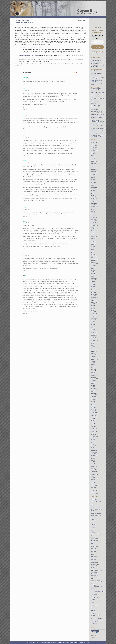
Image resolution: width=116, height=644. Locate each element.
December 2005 (94, 470)
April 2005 (93, 483)
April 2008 (93, 425)
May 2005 (93, 481)
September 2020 (94, 190)
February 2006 (94, 467)
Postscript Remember (62, 64)
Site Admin (93, 637)
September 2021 (94, 173)
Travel (92, 617)
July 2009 (93, 401)
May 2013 (93, 328)
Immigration (93, 559)
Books (92, 512)
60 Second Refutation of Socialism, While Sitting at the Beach (97, 90)
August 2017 (93, 246)
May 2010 (93, 385)
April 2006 (93, 463)
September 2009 (94, 398)
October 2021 (94, 171)
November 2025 (94, 147)
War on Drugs (94, 625)
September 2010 (94, 379)
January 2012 (94, 353)
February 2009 (94, 409)
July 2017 (93, 248)
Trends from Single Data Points (97, 620)
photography (93, 585)
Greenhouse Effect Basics (96, 73)
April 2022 (93, 166)
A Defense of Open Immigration (97, 92)
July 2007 (93, 439)
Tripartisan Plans (94, 622)
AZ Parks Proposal (48, 17)
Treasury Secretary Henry (74, 64)
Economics (93, 527)
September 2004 (94, 494)
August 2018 (93, 227)
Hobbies (92, 555)
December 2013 (94, 317)
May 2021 (93, 179)
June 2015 (93, 288)
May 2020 (93, 194)
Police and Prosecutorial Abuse (97, 587)
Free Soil (29, 64)
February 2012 (94, 352)
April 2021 (93, 181)
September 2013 (94, 321)
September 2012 (94, 340)
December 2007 (94, 431)
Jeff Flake (44, 64)
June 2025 (93, 155)
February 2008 (94, 428)
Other (92, 583)
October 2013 (94, 320)
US (81, 64)
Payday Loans (37, 311)
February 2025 (94, 162)
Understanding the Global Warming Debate (96, 81)
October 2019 (94, 205)
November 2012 (94, 337)
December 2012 (94, 336)
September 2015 (94, 283)
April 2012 (93, 348)
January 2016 (94, 277)
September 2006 (94, 455)
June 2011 (93, 364)
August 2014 (93, 304)
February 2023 (94, 165)
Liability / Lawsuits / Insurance (97, 571)
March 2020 (93, 197)
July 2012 (93, 344)
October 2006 (94, 454)
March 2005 (93, 484)
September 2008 (94, 417)
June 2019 (93, 211)
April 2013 (93, 329)
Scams (92, 601)
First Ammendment (95, 540)
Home (16, 17)
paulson (49, 64)
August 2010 (93, 380)
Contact (57, 17)
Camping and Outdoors (96, 514)
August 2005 (93, 476)
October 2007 (94, 435)
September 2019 (94, 206)
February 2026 (94, 142)
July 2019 (93, 210)
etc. (91, 535)
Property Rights (94, 593)
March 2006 (93, 465)
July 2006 (93, 459)
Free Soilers (35, 64)
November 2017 (94, 241)
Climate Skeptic (23, 17)
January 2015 (94, 296)
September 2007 (94, 436)
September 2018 (94, 226)
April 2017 (93, 253)
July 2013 (93, 325)
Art (91, 506)
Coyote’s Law (93, 104)
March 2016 (93, 273)
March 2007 (93, 446)
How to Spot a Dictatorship (96, 113)
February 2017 (94, 256)
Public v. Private (94, 595)
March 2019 (93, 216)
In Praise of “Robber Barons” (97, 116)
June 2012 (93, 345)
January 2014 (94, 315)
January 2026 (94, 144)
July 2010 (93, 382)
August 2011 (93, 361)
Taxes (92, 609)
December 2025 (94, 146)
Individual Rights (94, 563)
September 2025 (94, 150)
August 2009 (93, 400)
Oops (92, 59)
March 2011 (93, 369)
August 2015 (93, 285)
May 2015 (93, 289)
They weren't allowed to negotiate (28, 56)
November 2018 (94, 222)
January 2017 (94, 257)
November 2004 (94, 491)
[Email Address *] (98, 42)
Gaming (92, 542)
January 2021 (94, 186)
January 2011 (94, 372)
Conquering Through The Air (97, 60)
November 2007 (94, 433)
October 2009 (94, 396)
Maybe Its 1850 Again (24, 22)
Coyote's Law (93, 521)
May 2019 (93, 213)
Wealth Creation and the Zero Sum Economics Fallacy (97, 133)
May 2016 (93, 270)
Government (93, 550)
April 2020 (93, 195)
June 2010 (93, 384)
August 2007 (93, 438)
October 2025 (94, 149)
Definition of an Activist (95, 105)
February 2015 (94, 294)
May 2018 (93, 232)
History (92, 553)
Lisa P (24, 275)
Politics (21, 65)
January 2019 (94, 219)
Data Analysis (94, 524)
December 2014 (94, 297)
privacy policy (95, 53)
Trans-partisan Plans (95, 615)
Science (92, 602)
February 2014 (94, 313)
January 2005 (94, 487)
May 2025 (93, 157)
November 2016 (94, 261)
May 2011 (93, 366)
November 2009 (94, 395)
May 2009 (93, 404)
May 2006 (93, 462)
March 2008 (93, 427)
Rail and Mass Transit (95, 598)
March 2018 (93, 235)
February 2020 (94, 198)
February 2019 (94, 218)
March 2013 (93, 331)
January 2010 (94, 392)
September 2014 (94, 302)
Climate (92, 518)
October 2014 (94, 301)
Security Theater (82, 21)
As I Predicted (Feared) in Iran (97, 62)
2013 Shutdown (94, 498)
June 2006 (93, 460)
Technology (93, 610)
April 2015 (93, 291)
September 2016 (94, 264)
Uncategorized (94, 623)
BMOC (30, 17)
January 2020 (94, 200)
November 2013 (94, 318)
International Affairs (95, 564)
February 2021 (94, 184)
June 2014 (93, 307)
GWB (40, 64)
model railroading (94, 575)
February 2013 (94, 332)
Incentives (93, 561)
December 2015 (94, 278)
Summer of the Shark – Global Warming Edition (97, 78)
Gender (92, 543)
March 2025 (93, 160)
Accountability (94, 500)
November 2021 (94, 170)
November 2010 (94, 376)
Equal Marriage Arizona (96, 534)
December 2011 (94, 355)
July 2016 (93, 267)
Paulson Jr (54, 64)
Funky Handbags (94, 110)
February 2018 (94, 237)
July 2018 (93, 229)
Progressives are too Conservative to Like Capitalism (97, 121)
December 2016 (94, 259)
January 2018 (94, 238)
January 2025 (94, 163)
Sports (92, 607)
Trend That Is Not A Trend (96, 618)
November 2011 (94, 356)
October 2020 (94, 189)
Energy (92, 531)
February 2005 (94, 486)
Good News (93, 548)
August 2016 (93, 265)
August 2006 (93, 457)
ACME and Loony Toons (96, 501)
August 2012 (93, 342)
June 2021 (93, 178)
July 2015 (93, 286)
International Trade (95, 566)
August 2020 (93, 192)
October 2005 (94, 473)
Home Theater (94, 556)
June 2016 (93, 269)
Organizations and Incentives (97, 582)
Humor (92, 558)
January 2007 (94, 449)
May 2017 (93, 251)
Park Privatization (37, 17)
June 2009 (93, 403)
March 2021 (93, 182)
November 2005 (94, 471)
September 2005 (94, 475)
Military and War (94, 574)
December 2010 (94, 374)
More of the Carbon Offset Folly (22, 21)
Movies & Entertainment (96, 577)
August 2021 (93, 174)
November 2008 (94, 414)
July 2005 (93, 478)
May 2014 (93, 309)
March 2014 (93, 312)
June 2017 (93, 249)
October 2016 (94, 262)
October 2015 (94, 281)
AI (91, 503)
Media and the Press (95, 572)
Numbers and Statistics (96, 580)
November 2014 (94, 299)
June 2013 (93, 326)
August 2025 (93, 152)
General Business (94, 547)
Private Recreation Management (98, 591)
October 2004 (94, 492)
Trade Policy (93, 614)
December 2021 (94, 168)
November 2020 (94, 187)
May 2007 (93, 443)
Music (92, 579)
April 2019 (93, 214)
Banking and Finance (95, 508)
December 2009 (94, 393)
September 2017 (94, 245)
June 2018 (93, 230)
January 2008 (94, 430)
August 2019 (93, 208)
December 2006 (94, 451)
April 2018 (93, 234)
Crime (92, 523)
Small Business (94, 606)
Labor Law (93, 569)
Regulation (93, 599)
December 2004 (94, 489)
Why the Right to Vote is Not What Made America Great (97, 136)
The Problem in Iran (95, 64)
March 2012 (93, 350)
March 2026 (93, 141)
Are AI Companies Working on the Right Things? (97, 66)
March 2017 (93, 254)
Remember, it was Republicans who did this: (32, 47)
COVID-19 (93, 520)
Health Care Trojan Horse (96, 111)
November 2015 (94, 280)
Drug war (93, 526)
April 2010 (93, 387)
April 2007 (93, 444)
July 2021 (93, 176)
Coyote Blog (87, 11)
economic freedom (22, 64)
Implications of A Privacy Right (97, 114)
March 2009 (93, 408)
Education (93, 529)
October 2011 (94, 358)
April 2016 (93, 272)
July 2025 (93, 154)
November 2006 (94, 452)
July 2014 (93, 305)
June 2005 (93, 479)
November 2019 (94, 203)
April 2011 (93, 368)
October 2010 (94, 377)
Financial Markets (94, 539)
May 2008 (93, 424)
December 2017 (94, 240)
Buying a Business (95, 97)
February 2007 (94, 447)
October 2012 (94, 339)
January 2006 (94, 468)
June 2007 (93, 441)
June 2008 (93, 422)
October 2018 (94, 224)
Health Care (93, 551)
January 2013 (94, 334)
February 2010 (94, 390)
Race (92, 596)
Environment (93, 532)
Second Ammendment (95, 604)
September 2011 (94, 360)
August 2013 (93, 323)
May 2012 (93, 347)
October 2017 (94, 243)
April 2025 (93, 158)
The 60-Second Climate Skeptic (97, 128)
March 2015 (93, 293)
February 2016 (94, 275)
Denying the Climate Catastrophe (95, 71)
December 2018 (94, 221)
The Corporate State (95, 612)
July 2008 (93, 420)
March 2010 (93, 388)
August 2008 (93, 419)
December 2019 (94, 202)
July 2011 (93, 363)
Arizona (92, 505)
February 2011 (94, 371)
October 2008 (94, 416)
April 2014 (93, 310)
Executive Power (94, 537)
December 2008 (94, 412)
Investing (93, 567)
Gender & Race (94, 545)
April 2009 (93, 406)
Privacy (92, 590)
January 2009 (94, 411)
